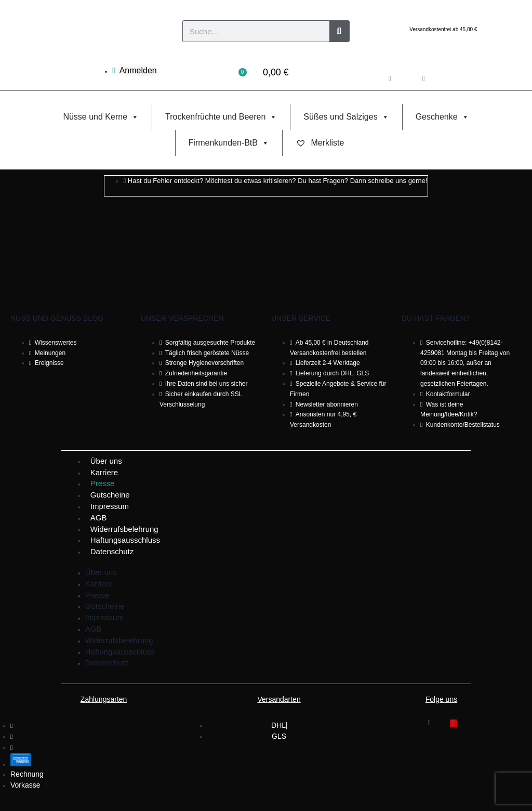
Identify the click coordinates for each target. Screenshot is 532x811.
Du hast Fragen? (436, 318)
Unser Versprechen (182, 318)
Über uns (106, 461)
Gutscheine (110, 495)
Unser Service (301, 318)
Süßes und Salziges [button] (346, 117)
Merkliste (320, 143)
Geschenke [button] (442, 117)
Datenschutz (112, 551)
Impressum (110, 506)
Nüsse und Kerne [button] (101, 117)
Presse (103, 483)
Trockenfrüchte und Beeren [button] (221, 117)
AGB (99, 518)
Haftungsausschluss (125, 540)
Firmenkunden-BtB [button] (229, 143)
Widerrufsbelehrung (124, 529)
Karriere (104, 472)
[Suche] (339, 31)
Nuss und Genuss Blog (57, 318)
